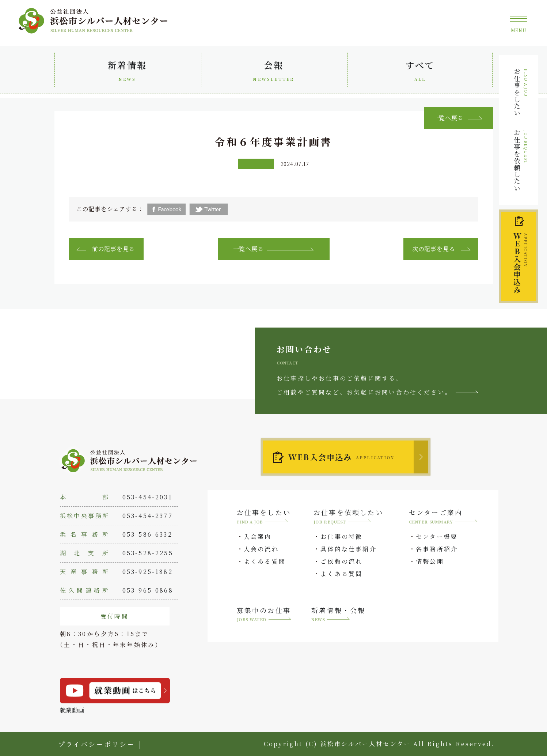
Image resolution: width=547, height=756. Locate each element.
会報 (274, 72)
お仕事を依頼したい (521, 160)
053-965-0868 (148, 590)
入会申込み (520, 263)
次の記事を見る (434, 249)
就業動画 (115, 696)
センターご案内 (443, 517)
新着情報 (127, 72)
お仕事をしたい (521, 92)
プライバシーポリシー (97, 744)
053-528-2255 (148, 553)
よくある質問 (265, 561)
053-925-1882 (148, 572)
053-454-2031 (147, 497)
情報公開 (430, 561)
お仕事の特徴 (341, 536)
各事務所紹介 (437, 549)
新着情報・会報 (338, 615)
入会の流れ (261, 549)
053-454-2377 (148, 516)
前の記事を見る (114, 249)
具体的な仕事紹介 (349, 549)
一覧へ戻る (248, 249)
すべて (420, 72)
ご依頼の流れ (341, 561)
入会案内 (258, 536)
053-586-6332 (147, 534)
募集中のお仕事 (264, 615)
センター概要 (437, 536)
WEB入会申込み (341, 457)
